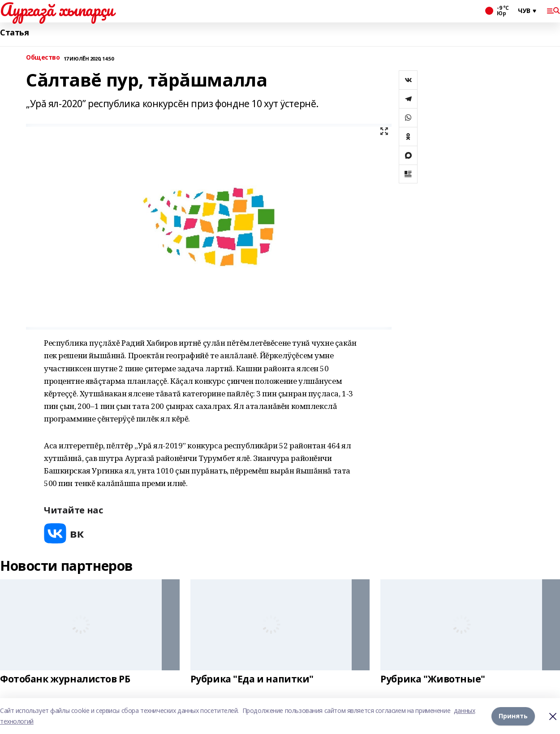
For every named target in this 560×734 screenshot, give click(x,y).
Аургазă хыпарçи (57, 9)
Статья (14, 33)
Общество (43, 58)
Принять (513, 716)
